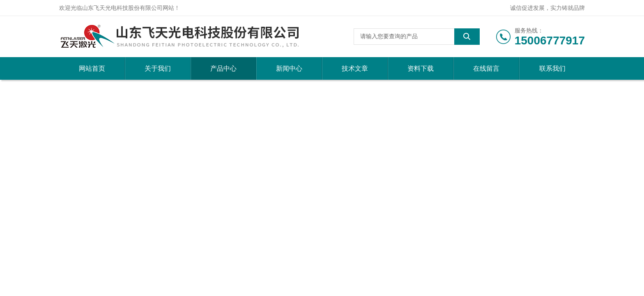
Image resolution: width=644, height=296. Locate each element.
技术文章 (355, 68)
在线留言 (486, 68)
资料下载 (421, 68)
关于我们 (158, 68)
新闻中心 (289, 68)
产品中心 (223, 68)
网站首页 (92, 68)
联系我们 (552, 68)
